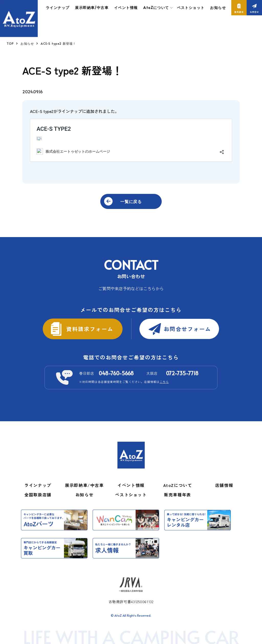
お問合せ (254, 12)
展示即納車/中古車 (92, 8)
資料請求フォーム (89, 329)
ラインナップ (58, 8)
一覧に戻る (131, 201)
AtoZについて (178, 485)
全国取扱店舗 (38, 495)
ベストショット (191, 8)
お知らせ (218, 8)
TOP (10, 43)
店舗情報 (224, 485)
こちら (164, 382)
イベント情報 (126, 8)
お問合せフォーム (188, 329)
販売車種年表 (178, 495)
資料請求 (239, 12)
